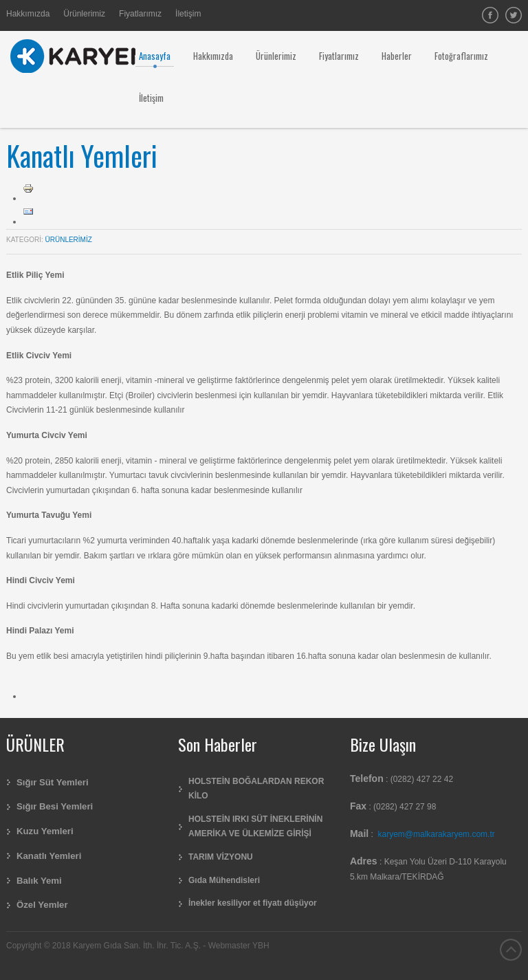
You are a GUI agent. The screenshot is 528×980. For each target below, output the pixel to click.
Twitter (514, 15)
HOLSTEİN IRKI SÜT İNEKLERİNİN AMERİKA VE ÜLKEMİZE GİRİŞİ (255, 827)
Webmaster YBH (239, 946)
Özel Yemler (42, 905)
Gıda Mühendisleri (224, 880)
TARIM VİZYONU (221, 857)
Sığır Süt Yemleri (53, 782)
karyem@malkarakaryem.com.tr (437, 834)
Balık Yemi (39, 881)
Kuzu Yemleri (45, 831)
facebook (490, 15)
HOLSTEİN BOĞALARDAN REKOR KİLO (256, 789)
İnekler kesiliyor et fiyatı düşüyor (253, 903)
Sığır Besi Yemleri (55, 806)
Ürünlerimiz (69, 240)
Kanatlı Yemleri (82, 155)
